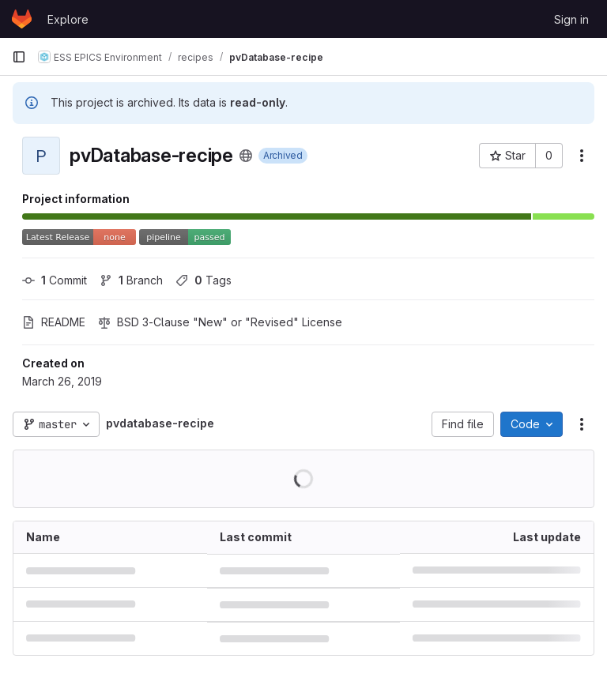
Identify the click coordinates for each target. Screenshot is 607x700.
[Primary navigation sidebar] (19, 57)
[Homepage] (22, 19)
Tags (204, 280)
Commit (55, 280)
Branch (131, 280)
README (54, 322)
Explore (68, 19)
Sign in (571, 19)
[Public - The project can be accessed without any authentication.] (246, 156)
